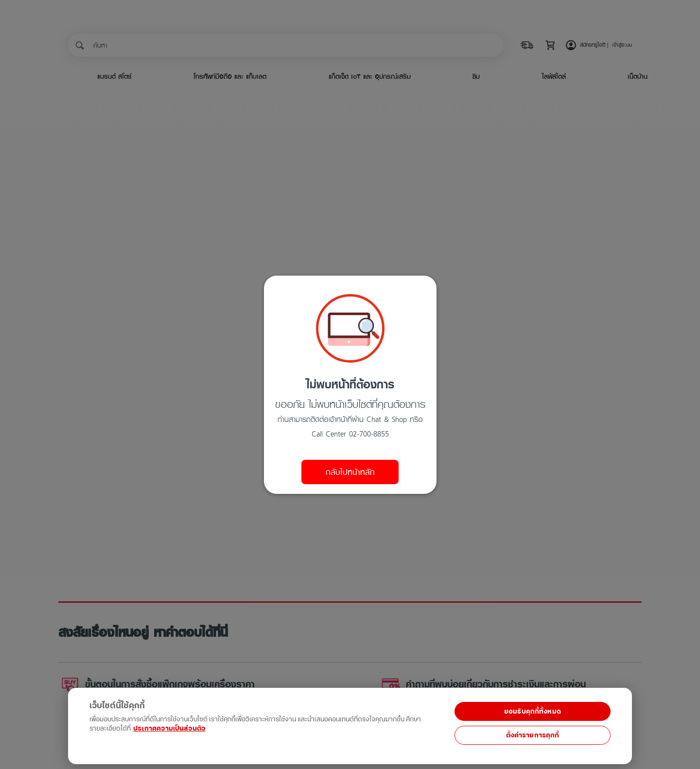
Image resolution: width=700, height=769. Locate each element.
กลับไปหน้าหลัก (350, 472)
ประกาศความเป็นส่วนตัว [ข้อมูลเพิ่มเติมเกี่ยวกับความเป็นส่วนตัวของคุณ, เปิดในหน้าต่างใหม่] (169, 728)
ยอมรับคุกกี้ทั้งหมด (533, 711)
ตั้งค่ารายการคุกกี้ (533, 735)
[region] (200, 721)
